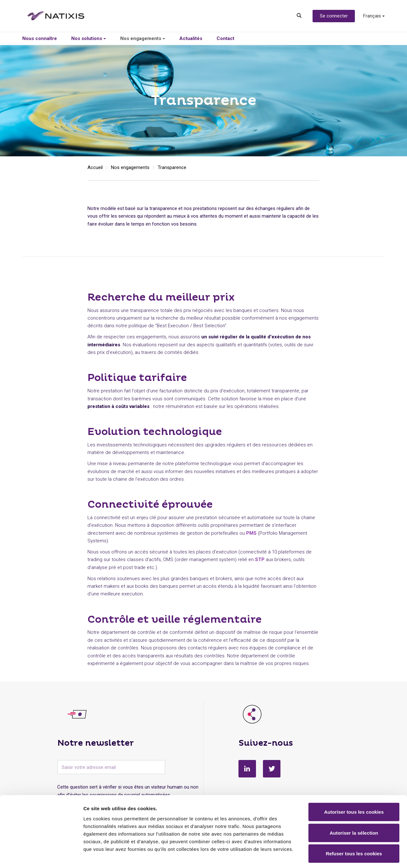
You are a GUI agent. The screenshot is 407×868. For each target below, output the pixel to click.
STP (260, 559)
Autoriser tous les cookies (354, 785)
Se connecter (334, 16)
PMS (251, 533)
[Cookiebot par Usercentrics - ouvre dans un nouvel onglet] (41, 856)
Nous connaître (40, 38)
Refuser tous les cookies (354, 826)
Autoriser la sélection (354, 806)
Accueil (95, 167)
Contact (225, 38)
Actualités (191, 38)
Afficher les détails (350, 855)
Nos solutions (89, 38)
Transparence (172, 167)
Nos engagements (143, 38)
